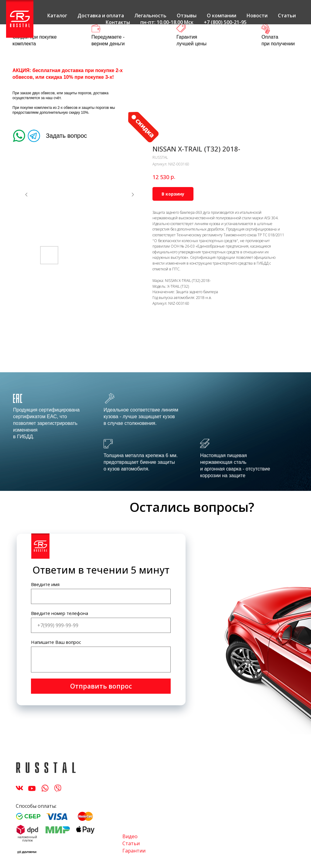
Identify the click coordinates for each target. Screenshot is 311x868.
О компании (222, 16)
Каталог (57, 16)
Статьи (287, 16)
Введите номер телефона (60, 613)
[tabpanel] (155, 432)
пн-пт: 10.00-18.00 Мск (167, 22)
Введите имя (45, 584)
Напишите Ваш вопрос (56, 642)
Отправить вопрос (101, 686)
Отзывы (187, 16)
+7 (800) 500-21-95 (225, 22)
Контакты (118, 22)
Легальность (150, 16)
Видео (130, 836)
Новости (257, 16)
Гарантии (134, 851)
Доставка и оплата (101, 16)
